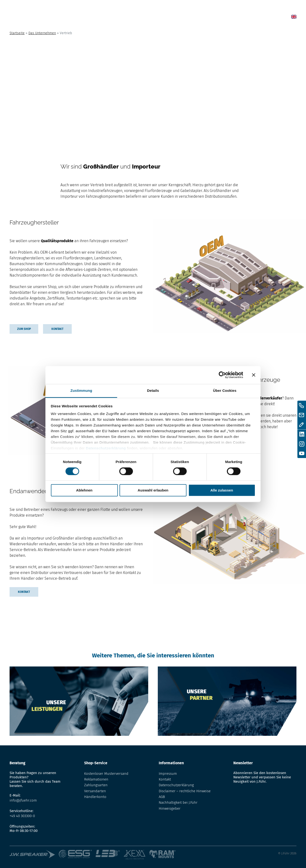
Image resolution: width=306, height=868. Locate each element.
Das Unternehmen (42, 33)
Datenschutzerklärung (106, 448)
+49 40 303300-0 (22, 816)
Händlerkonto (95, 797)
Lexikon (193, 18)
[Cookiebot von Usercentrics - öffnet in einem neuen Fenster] (222, 375)
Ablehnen (84, 490)
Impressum (168, 774)
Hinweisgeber (170, 808)
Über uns (216, 18)
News (158, 18)
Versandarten (95, 791)
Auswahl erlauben (153, 490)
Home (141, 18)
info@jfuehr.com (23, 800)
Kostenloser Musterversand (106, 774)
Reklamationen (96, 779)
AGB (162, 797)
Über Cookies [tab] (225, 390)
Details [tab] (153, 390)
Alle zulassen (222, 490)
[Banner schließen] (254, 375)
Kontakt (240, 18)
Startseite (17, 33)
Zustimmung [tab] (81, 390)
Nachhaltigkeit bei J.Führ (178, 802)
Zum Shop (24, 329)
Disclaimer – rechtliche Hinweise (185, 791)
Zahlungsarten (96, 785)
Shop (175, 18)
